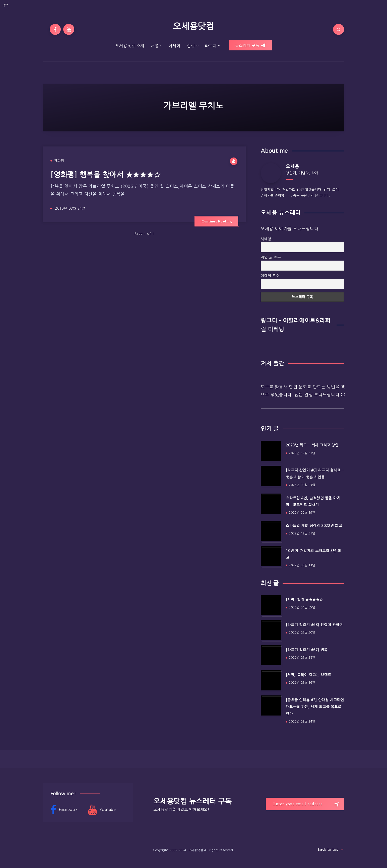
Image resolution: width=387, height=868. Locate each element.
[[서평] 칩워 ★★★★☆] (271, 605)
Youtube (102, 810)
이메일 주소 (270, 276)
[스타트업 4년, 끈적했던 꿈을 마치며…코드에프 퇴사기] (271, 504)
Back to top (331, 849)
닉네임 (266, 239)
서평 (155, 46)
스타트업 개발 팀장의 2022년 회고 (314, 526)
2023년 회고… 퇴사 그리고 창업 (312, 445)
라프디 (211, 46)
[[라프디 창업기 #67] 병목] (271, 655)
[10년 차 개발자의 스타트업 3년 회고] (271, 556)
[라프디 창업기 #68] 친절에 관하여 (314, 625)
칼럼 (191, 46)
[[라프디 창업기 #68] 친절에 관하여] (271, 630)
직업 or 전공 (271, 258)
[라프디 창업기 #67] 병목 (307, 650)
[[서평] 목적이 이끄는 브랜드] (271, 680)
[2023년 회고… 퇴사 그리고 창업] (271, 451)
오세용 (293, 167)
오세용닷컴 (193, 26)
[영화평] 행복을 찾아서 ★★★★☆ (105, 175)
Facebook (64, 810)
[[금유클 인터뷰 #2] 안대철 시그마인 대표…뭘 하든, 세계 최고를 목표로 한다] (271, 705)
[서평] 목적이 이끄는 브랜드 (309, 675)
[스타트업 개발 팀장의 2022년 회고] (271, 531)
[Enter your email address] (305, 804)
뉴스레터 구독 (250, 45)
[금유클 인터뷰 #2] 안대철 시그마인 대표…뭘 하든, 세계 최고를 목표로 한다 (315, 707)
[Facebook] (55, 29)
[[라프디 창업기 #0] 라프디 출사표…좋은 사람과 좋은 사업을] (271, 476)
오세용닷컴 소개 (130, 46)
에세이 (174, 46)
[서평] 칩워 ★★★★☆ (304, 600)
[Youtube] (69, 29)
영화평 (59, 161)
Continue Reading (217, 221)
